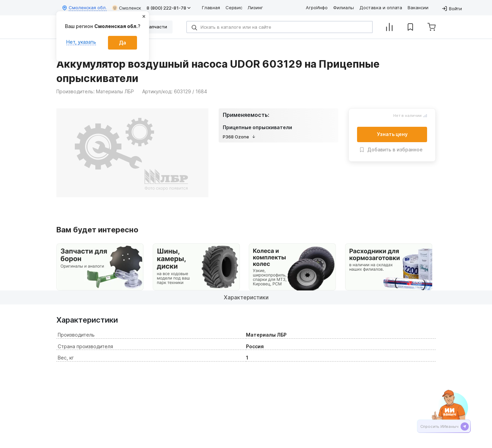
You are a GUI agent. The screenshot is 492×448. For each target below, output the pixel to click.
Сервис (234, 8)
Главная (211, 8)
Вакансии (418, 8)
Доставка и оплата (381, 8)
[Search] (279, 27)
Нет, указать (81, 42)
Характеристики (246, 297)
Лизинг (255, 8)
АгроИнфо (317, 8)
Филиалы (344, 8)
